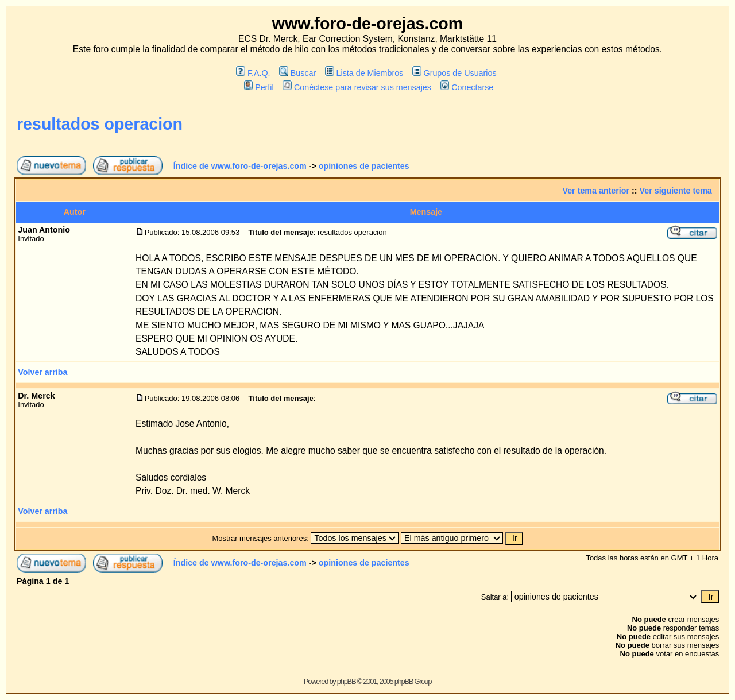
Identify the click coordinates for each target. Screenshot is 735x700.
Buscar (297, 73)
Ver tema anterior (596, 191)
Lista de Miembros (364, 73)
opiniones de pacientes (364, 166)
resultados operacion (100, 124)
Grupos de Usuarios (454, 73)
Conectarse (467, 87)
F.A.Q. (253, 73)
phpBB (347, 681)
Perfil (259, 87)
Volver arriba (42, 372)
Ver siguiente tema (676, 191)
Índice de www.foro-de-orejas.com (240, 166)
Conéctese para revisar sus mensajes (357, 87)
